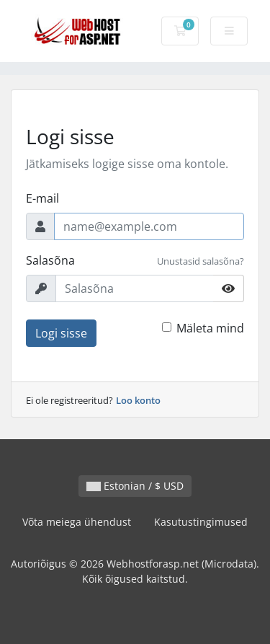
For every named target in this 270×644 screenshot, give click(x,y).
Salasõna (50, 260)
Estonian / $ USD (135, 486)
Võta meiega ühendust (77, 522)
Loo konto (138, 400)
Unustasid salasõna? (201, 261)
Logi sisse (61, 333)
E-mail (42, 198)
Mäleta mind (210, 328)
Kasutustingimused (201, 522)
